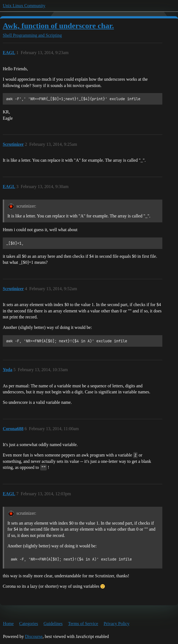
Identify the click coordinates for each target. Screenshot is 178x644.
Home (8, 624)
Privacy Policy (117, 624)
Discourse (34, 636)
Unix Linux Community (24, 6)
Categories (29, 624)
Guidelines (53, 624)
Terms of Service (83, 624)
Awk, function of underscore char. (58, 26)
